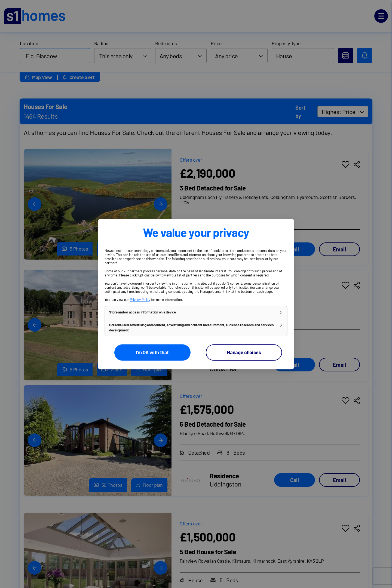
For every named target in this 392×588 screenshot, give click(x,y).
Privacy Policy (140, 300)
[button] (196, 312)
